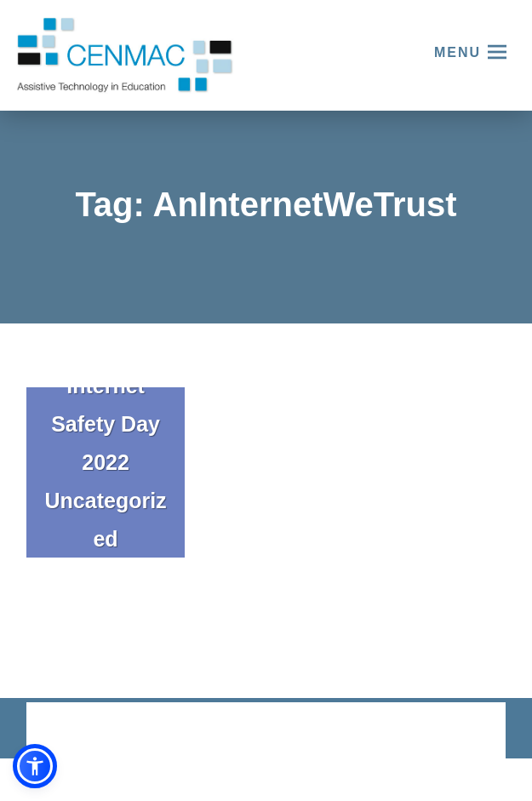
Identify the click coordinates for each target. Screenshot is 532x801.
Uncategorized (106, 520)
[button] (35, 766)
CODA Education (461, 732)
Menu (458, 52)
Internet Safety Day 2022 (106, 424)
